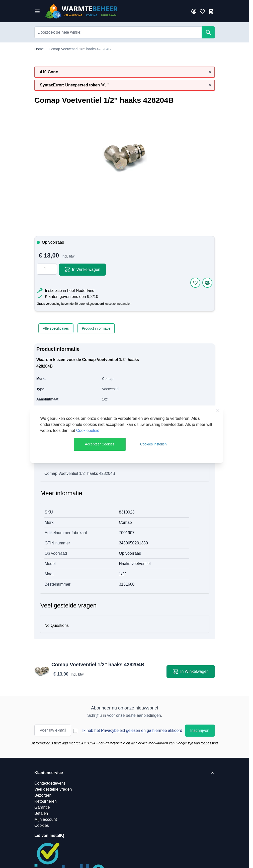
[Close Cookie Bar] (218, 411)
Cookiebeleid (88, 430)
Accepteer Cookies (100, 444)
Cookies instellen (153, 444)
